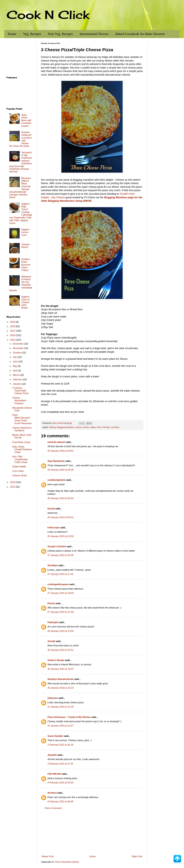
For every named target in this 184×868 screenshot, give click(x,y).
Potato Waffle (19, 467)
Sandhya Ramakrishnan (60, 679)
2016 (13, 335)
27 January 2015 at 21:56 (60, 612)
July (15, 357)
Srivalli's (124, 194)
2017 (13, 331)
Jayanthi (52, 755)
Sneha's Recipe (56, 660)
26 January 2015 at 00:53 (60, 451)
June (16, 362)
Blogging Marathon (65, 427)
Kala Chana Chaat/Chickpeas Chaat (22, 449)
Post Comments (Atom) (67, 862)
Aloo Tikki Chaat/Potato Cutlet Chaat (20, 459)
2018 (13, 326)
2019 (13, 322)
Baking (52, 427)
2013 (13, 487)
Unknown (53, 698)
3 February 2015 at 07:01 (60, 764)
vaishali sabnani (56, 442)
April (15, 371)
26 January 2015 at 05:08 (60, 470)
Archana (52, 793)
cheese (79, 427)
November (18, 348)
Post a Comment (53, 808)
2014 (13, 482)
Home (12, 34)
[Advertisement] (92, 832)
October (17, 353)
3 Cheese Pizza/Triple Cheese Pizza (20, 391)
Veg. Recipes (32, 34)
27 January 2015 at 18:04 (60, 593)
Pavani (51, 603)
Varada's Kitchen (57, 546)
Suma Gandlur (55, 736)
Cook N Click (48, 15)
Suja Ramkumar (56, 461)
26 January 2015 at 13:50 (60, 536)
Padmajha (53, 622)
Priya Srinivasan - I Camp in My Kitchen (69, 717)
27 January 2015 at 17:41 (60, 574)
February (18, 379)
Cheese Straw (19, 476)
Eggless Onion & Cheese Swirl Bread (25, 302)
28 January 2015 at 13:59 (60, 631)
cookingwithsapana (58, 584)
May (15, 366)
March (16, 375)
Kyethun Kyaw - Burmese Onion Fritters (26, 265)
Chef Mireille (54, 774)
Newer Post (48, 856)
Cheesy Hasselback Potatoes (19, 401)
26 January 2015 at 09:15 (60, 517)
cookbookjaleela (56, 480)
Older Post (137, 856)
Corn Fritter (18, 471)
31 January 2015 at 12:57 (60, 726)
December (18, 344)
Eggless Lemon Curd (25, 232)
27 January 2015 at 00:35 (60, 555)
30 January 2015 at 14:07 (60, 669)
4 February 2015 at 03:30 (60, 783)
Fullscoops (53, 528)
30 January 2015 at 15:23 (60, 688)
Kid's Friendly (103, 427)
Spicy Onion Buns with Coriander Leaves (26, 120)
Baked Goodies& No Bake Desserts (140, 34)
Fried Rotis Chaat (21, 442)
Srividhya (53, 565)
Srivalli (51, 641)
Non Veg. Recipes (60, 34)
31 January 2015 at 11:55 (60, 707)
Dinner (86, 427)
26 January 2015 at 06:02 (60, 498)
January (17, 384)
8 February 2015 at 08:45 (60, 802)
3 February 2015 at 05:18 (60, 745)
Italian (93, 427)
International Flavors (94, 34)
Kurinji (51, 509)
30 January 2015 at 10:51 (60, 650)
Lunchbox (115, 427)
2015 (13, 340)
